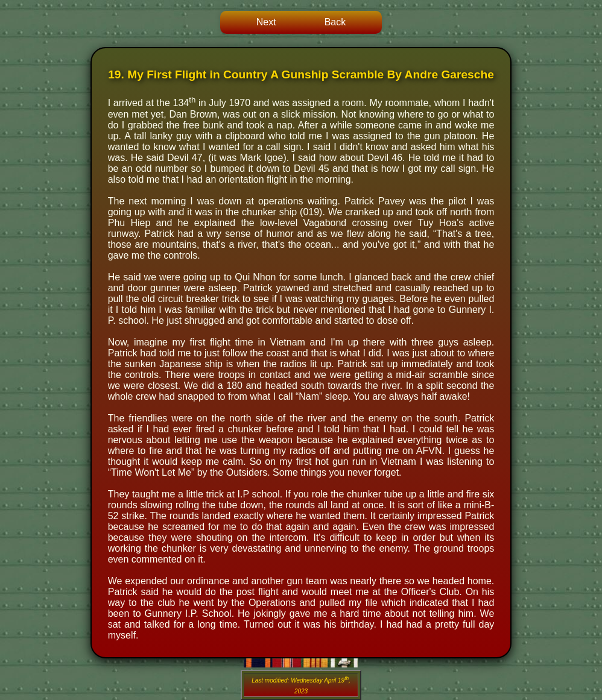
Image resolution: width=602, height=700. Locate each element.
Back (335, 22)
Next (266, 22)
